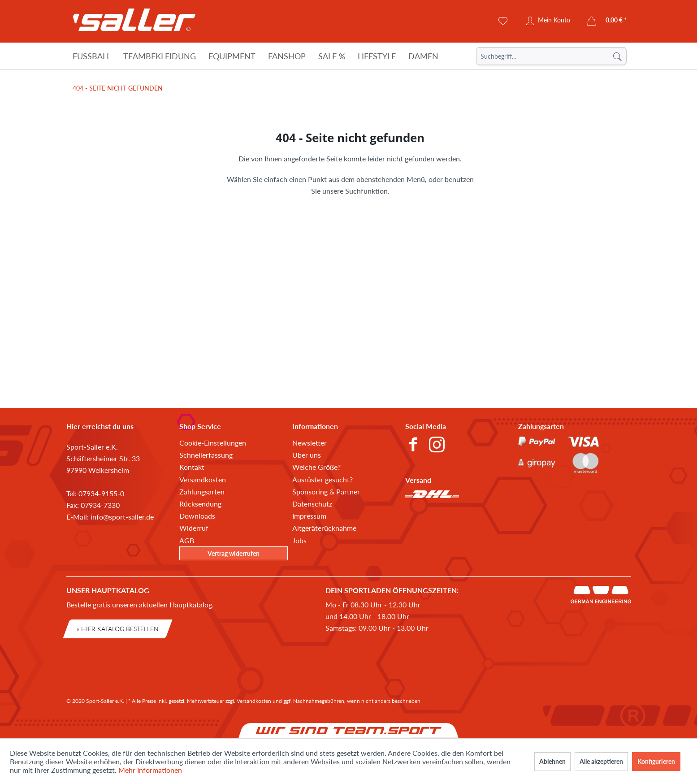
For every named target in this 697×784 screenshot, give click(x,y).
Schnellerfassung (206, 455)
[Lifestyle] (377, 56)
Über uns (307, 455)
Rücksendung (200, 504)
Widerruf (194, 528)
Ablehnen (552, 761)
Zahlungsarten (202, 492)
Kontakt (192, 467)
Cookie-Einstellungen (213, 443)
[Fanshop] (287, 56)
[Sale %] (332, 56)
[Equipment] (232, 56)
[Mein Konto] (548, 21)
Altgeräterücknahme (324, 528)
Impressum (309, 516)
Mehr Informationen (150, 770)
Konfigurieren (656, 761)
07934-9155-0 (101, 493)
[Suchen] (617, 56)
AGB (187, 540)
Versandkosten (203, 479)
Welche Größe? (316, 467)
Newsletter (310, 443)
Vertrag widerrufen (234, 553)
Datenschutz (312, 504)
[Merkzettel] (503, 21)
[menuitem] (551, 56)
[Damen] (423, 56)
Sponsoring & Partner (326, 492)
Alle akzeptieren (601, 761)
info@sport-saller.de (122, 517)
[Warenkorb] (607, 21)
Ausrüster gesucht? (323, 479)
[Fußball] (92, 56)
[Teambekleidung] (160, 56)
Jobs (299, 540)
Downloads (197, 516)
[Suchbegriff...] (551, 56)
